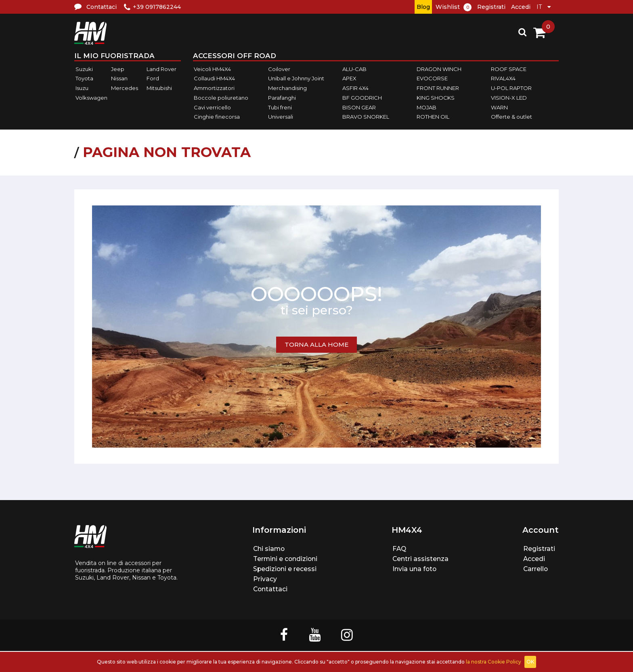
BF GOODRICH (362, 98)
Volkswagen (91, 98)
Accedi (521, 7)
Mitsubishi (159, 88)
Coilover (279, 69)
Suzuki (84, 69)
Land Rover (161, 69)
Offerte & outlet (511, 117)
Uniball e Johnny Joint (296, 79)
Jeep (118, 69)
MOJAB (427, 107)
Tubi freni (280, 107)
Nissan (119, 79)
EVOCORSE (432, 79)
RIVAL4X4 (503, 79)
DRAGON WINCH (439, 69)
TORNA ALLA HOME (316, 344)
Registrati (491, 7)
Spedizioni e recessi (285, 569)
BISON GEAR (359, 107)
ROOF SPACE (509, 69)
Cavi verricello (212, 107)
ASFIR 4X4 (355, 88)
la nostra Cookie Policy (494, 662)
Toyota (84, 79)
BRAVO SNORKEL (366, 117)
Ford (153, 79)
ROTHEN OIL (433, 117)
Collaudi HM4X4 (214, 79)
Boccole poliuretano (221, 98)
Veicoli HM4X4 (212, 69)
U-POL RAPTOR (511, 88)
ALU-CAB (354, 69)
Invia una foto (415, 569)
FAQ (399, 549)
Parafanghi (282, 98)
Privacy (265, 579)
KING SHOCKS (436, 98)
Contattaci (270, 589)
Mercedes (125, 88)
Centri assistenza (421, 559)
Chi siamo (269, 549)
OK (530, 662)
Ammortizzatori (214, 88)
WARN (499, 107)
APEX (349, 79)
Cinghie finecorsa (217, 117)
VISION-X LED (509, 98)
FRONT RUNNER (438, 88)
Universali (281, 117)
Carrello (536, 569)
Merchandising (287, 88)
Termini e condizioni (285, 559)
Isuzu (82, 88)
